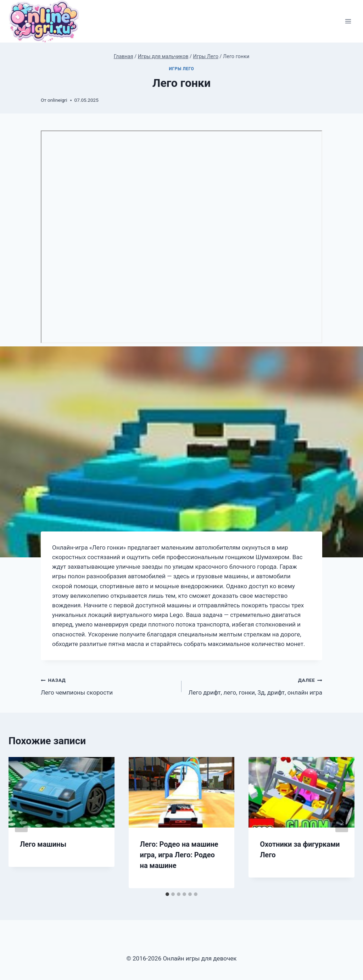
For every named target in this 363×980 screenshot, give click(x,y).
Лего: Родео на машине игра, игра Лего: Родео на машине (179, 855)
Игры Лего (182, 69)
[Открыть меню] (348, 21)
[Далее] (342, 823)
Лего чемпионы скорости (108, 686)
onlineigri (57, 100)
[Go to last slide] (21, 823)
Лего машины (43, 844)
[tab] (167, 894)
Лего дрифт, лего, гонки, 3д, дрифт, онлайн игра (255, 686)
